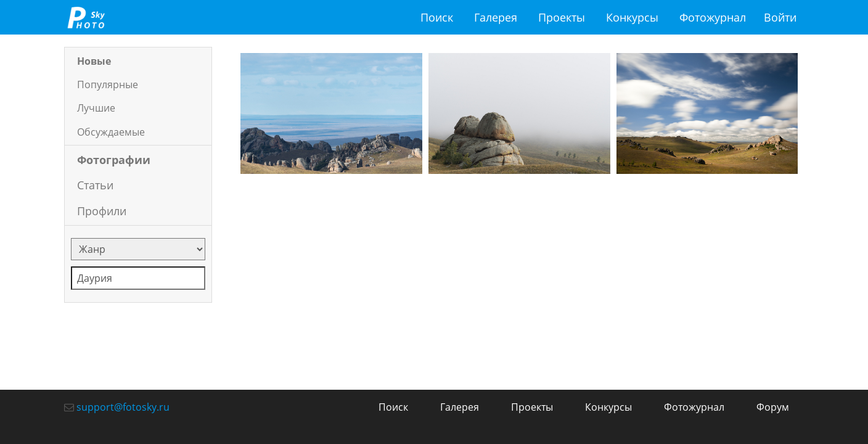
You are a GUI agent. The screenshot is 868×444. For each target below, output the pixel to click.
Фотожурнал (713, 17)
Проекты (562, 17)
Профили (102, 211)
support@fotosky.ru (123, 407)
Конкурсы (632, 17)
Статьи (95, 185)
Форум (773, 407)
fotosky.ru (86, 17)
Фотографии (114, 160)
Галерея (496, 17)
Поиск (437, 17)
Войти (780, 17)
